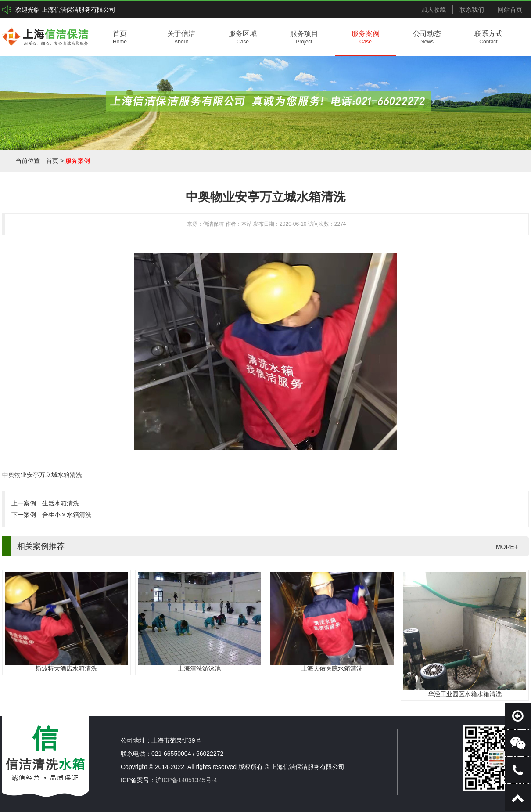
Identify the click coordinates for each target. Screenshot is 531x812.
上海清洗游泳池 (199, 668)
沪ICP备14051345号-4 (186, 780)
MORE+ (507, 547)
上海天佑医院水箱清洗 (332, 668)
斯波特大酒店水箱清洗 (66, 668)
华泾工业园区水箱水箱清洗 (465, 694)
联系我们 (472, 10)
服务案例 (78, 161)
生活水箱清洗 (61, 503)
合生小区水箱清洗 (67, 515)
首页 (52, 161)
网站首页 (510, 10)
